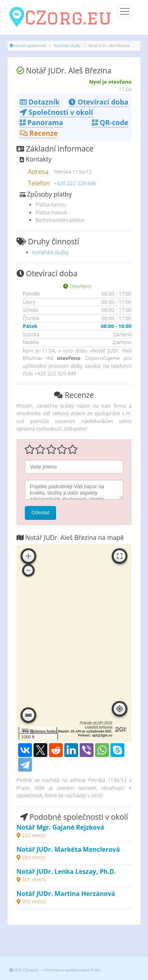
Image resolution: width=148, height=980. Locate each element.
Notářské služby (67, 46)
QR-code (110, 122)
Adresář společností (29, 46)
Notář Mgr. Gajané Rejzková (60, 827)
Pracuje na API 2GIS (96, 723)
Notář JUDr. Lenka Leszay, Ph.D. (66, 871)
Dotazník (40, 102)
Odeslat (40, 512)
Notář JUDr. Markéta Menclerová (68, 849)
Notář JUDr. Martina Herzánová (66, 894)
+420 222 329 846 (75, 183)
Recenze (39, 133)
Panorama (41, 122)
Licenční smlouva (99, 727)
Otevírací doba (98, 102)
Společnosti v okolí (56, 112)
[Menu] (125, 11)
